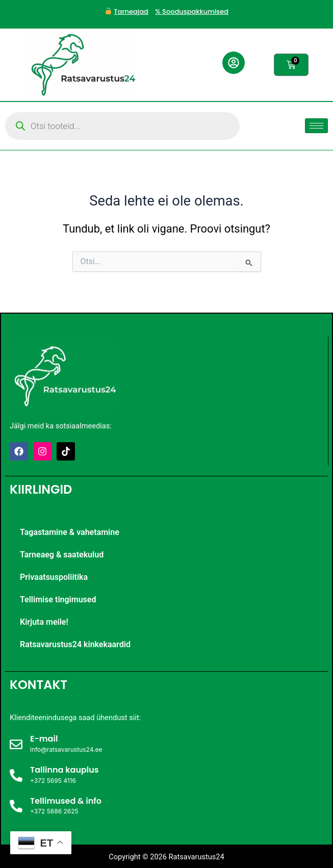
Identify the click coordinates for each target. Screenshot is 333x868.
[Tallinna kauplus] (16, 775)
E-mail (44, 739)
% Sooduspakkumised (192, 11)
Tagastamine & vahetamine (70, 532)
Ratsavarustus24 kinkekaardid (75, 644)
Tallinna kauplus (65, 770)
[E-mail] (16, 744)
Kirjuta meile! (44, 622)
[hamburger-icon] (316, 126)
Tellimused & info (66, 801)
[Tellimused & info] (16, 806)
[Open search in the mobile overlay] (122, 126)
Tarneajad (131, 11)
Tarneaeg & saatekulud (62, 555)
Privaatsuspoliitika (54, 577)
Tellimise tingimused (58, 599)
